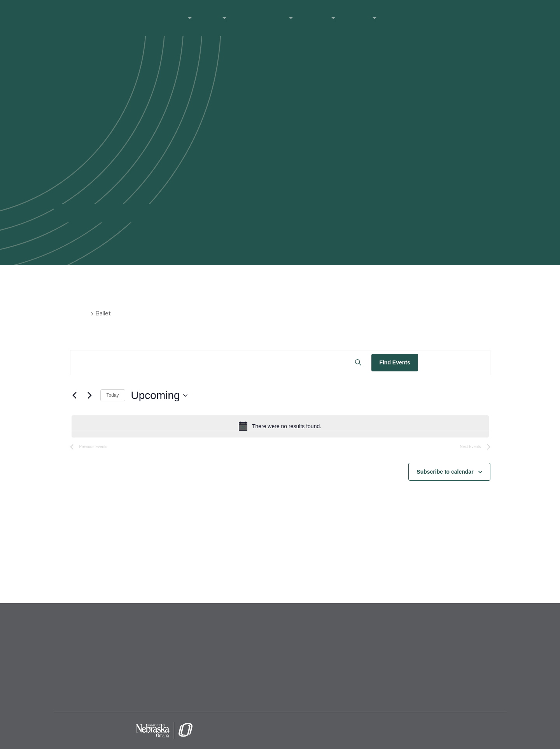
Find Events (395, 362)
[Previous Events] (75, 395)
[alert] (280, 426)
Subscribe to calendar (445, 472)
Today (113, 395)
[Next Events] (90, 395)
